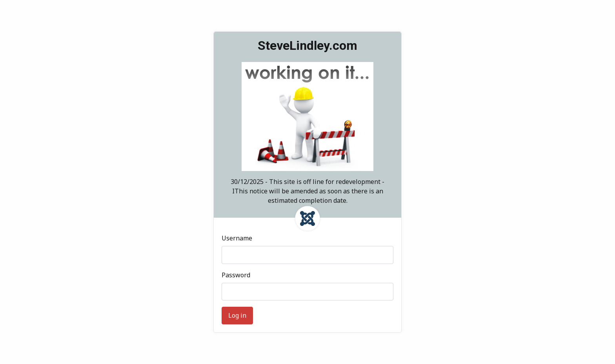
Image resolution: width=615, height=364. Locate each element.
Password (236, 275)
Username (237, 238)
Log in (237, 315)
